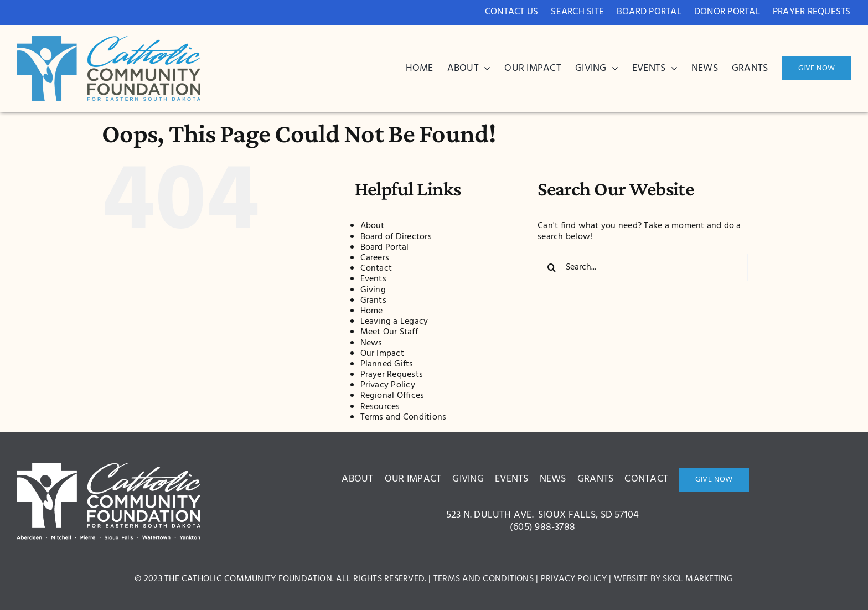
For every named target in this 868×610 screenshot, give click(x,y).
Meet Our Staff (389, 332)
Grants (373, 301)
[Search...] (643, 267)
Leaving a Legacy (394, 322)
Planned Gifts (387, 364)
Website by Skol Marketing (674, 579)
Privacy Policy (388, 385)
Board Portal (385, 247)
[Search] (551, 267)
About (373, 226)
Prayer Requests (392, 375)
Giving (373, 290)
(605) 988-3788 (542, 527)
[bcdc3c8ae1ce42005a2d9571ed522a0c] (108, 40)
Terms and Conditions (404, 417)
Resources (380, 407)
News (371, 343)
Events (373, 279)
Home (372, 311)
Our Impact (382, 354)
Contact (376, 268)
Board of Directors (396, 237)
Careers (375, 258)
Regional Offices (392, 396)
